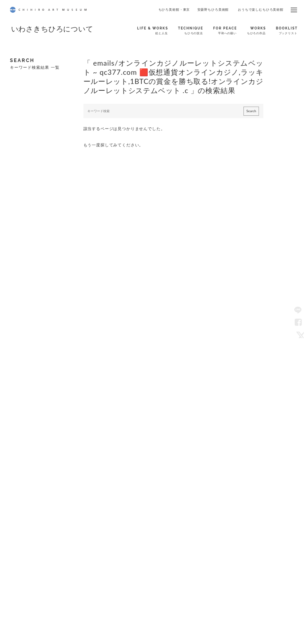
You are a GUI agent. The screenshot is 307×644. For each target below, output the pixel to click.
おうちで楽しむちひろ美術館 (261, 10)
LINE (298, 310)
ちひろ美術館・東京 (174, 10)
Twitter (298, 334)
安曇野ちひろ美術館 (213, 10)
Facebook (298, 322)
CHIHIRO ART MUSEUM (48, 10)
